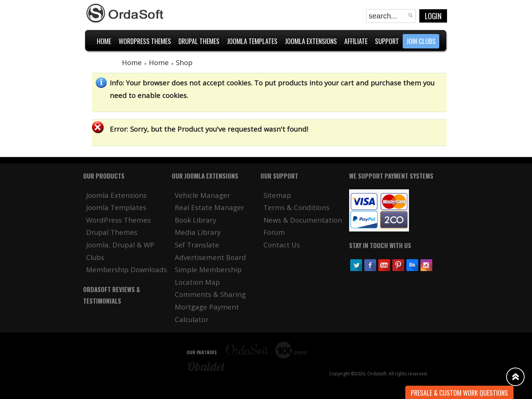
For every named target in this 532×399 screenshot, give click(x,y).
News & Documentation (303, 220)
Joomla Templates (116, 207)
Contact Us (282, 245)
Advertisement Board (210, 257)
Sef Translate (197, 245)
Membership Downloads (127, 269)
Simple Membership (208, 269)
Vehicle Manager (202, 195)
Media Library (198, 232)
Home (132, 62)
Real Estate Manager (209, 207)
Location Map (197, 282)
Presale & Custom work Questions (459, 393)
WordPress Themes (118, 220)
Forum (274, 232)
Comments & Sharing (210, 294)
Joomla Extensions (116, 195)
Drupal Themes (112, 232)
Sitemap (277, 195)
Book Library (195, 220)
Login (433, 16)
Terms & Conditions (296, 207)
